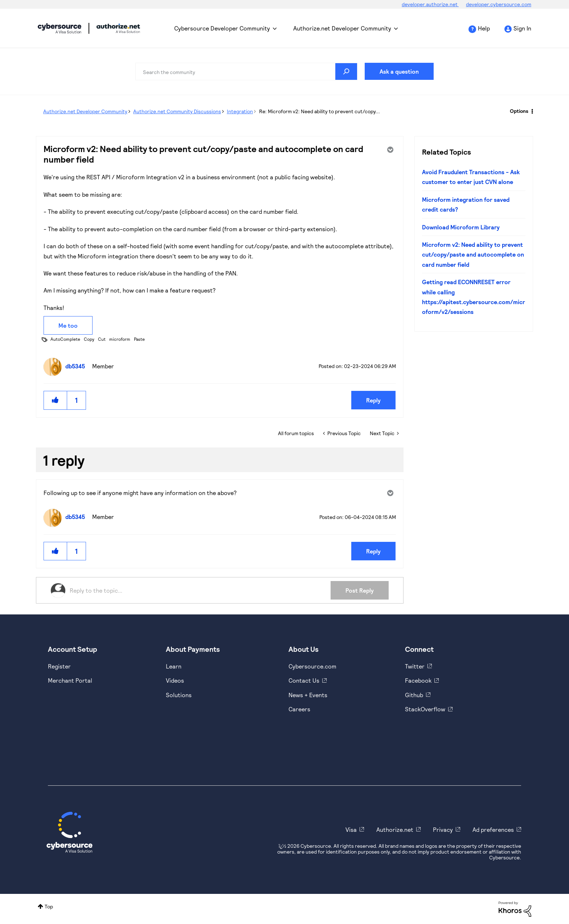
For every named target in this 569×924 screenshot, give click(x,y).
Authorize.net (395, 829)
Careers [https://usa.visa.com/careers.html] (299, 709)
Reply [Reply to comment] (373, 551)
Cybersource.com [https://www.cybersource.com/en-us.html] (312, 666)
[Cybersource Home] (69, 832)
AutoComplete (65, 339)
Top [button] (49, 906)
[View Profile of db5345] (77, 366)
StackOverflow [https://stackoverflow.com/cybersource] (425, 709)
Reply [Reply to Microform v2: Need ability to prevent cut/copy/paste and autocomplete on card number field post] (373, 400)
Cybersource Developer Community (60, 28)
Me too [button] (68, 325)
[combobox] (246, 71)
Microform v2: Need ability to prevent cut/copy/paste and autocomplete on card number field (473, 254)
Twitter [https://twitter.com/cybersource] (415, 666)
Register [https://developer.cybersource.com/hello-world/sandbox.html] (59, 666)
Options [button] (519, 111)
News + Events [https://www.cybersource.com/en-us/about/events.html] (308, 695)
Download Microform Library (461, 227)
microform (120, 339)
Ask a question (399, 71)
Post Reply (360, 590)
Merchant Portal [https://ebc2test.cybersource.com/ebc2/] (70, 680)
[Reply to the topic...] (200, 590)
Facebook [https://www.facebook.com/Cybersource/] (418, 680)
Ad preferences (493, 829)
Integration (240, 111)
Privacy (443, 829)
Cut (102, 339)
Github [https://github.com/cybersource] (414, 695)
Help (484, 28)
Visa (351, 829)
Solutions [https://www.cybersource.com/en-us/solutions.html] (179, 695)
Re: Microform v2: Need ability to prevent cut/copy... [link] (320, 111)
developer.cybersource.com (499, 4)
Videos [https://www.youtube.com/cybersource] (175, 680)
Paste (139, 339)
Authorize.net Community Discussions (177, 111)
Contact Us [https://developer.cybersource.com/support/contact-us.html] (304, 680)
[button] (56, 400)
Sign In (522, 28)
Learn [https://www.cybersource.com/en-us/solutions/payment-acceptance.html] (174, 666)
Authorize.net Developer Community (342, 28)
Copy (89, 339)
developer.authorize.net (430, 4)
